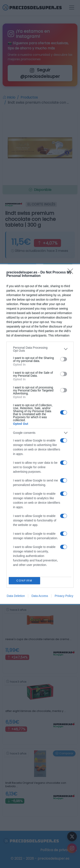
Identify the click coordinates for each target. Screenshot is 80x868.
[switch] (64, 359)
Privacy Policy (64, 596)
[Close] (72, 273)
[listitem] (40, 349)
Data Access (40, 596)
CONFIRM (24, 581)
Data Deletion (16, 596)
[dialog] (40, 434)
